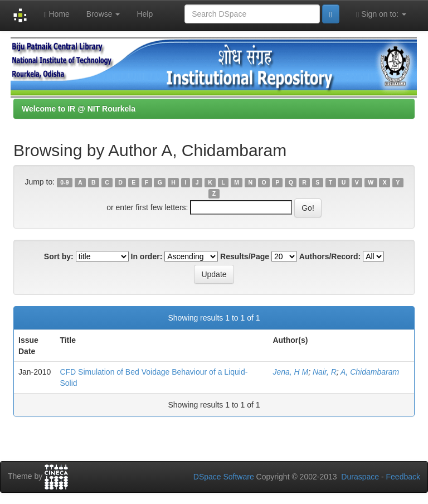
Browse (103, 14)
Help (145, 14)
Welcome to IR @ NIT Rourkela (79, 109)
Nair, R (325, 372)
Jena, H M (290, 372)
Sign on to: (381, 14)
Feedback (403, 477)
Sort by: (59, 256)
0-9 (64, 182)
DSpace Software (224, 477)
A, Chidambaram (370, 372)
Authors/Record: (330, 256)
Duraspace (360, 477)
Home (56, 14)
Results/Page (245, 256)
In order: (147, 256)
